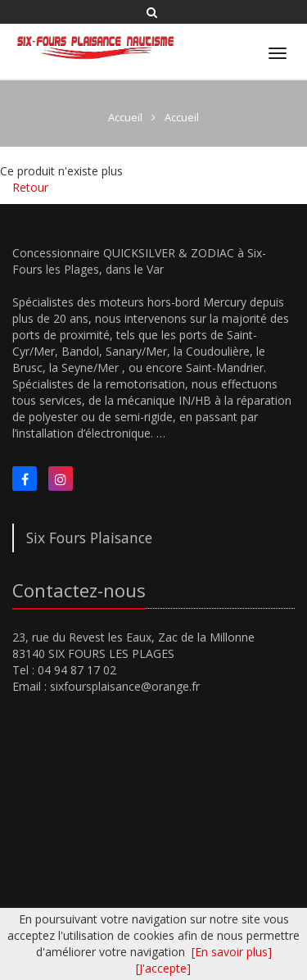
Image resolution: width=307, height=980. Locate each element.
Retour (30, 187)
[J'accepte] (163, 968)
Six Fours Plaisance (89, 538)
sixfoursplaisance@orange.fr (125, 686)
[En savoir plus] (232, 952)
